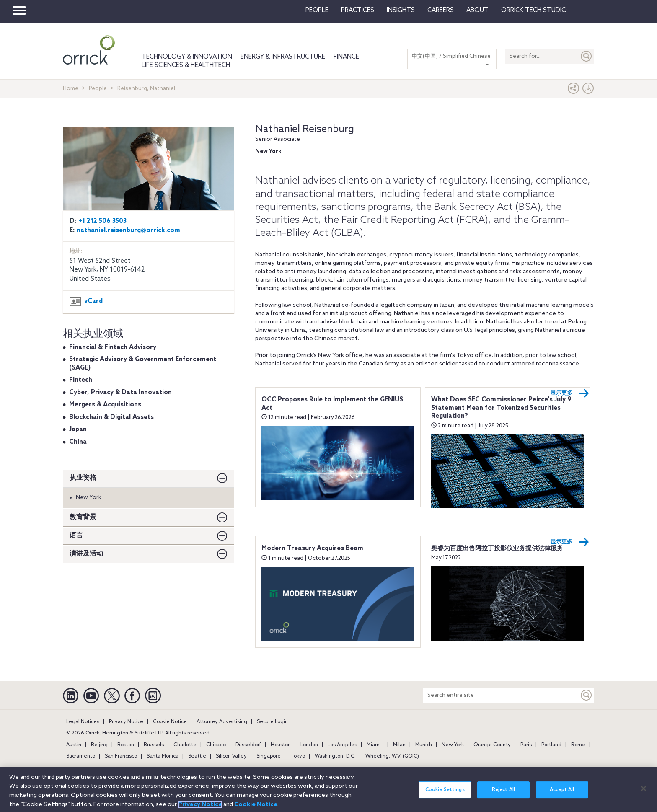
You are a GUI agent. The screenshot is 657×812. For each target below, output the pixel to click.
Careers (441, 10)
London (309, 745)
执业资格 (83, 478)
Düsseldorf (248, 745)
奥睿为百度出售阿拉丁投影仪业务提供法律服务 (497, 548)
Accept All (562, 790)
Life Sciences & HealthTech (186, 65)
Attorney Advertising (222, 722)
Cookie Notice (170, 722)
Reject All (503, 790)
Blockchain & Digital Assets (111, 417)
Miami (374, 745)
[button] (574, 90)
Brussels (154, 745)
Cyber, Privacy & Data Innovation (120, 393)
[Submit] (587, 56)
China (78, 442)
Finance (346, 57)
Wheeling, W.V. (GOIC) (392, 756)
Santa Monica (163, 756)
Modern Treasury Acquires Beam (312, 548)
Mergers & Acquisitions (105, 405)
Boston (126, 745)
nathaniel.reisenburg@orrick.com (128, 230)
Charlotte (185, 745)
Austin (74, 745)
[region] (328, 790)
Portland (551, 745)
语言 (76, 536)
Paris (526, 745)
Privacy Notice (126, 722)
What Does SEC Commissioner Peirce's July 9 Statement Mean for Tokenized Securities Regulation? (501, 408)
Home (71, 89)
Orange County (492, 745)
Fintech (81, 380)
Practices (358, 10)
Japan (78, 429)
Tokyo (298, 756)
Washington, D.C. (335, 756)
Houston (281, 745)
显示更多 (570, 393)
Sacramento (81, 756)
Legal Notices (83, 722)
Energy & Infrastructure (283, 57)
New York (453, 745)
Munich (424, 745)
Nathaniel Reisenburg (305, 129)
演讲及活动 (86, 554)
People (317, 10)
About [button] (477, 10)
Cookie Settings (445, 790)
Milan (399, 745)
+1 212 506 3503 (102, 221)
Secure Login (272, 722)
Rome (578, 745)
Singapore (269, 756)
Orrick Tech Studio (534, 10)
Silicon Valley (231, 756)
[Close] (644, 789)
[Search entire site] (501, 695)
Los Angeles (342, 745)
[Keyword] (587, 695)
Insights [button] (401, 10)
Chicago (216, 745)
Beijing (99, 745)
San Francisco (121, 756)
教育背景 (83, 517)
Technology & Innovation (187, 57)
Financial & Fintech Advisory (113, 347)
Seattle (197, 756)
